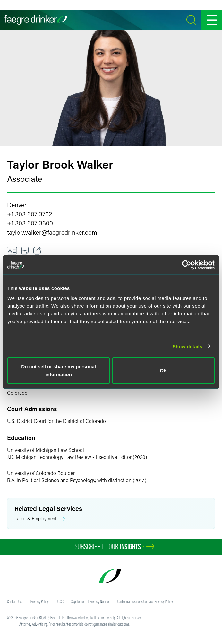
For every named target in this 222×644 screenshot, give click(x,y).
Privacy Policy (40, 601)
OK (163, 371)
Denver (17, 205)
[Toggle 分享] (37, 251)
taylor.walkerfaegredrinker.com (52, 232)
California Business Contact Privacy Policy (145, 601)
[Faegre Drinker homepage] (36, 20)
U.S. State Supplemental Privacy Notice (83, 601)
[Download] (25, 251)
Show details (188, 346)
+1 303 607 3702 (30, 214)
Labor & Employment (40, 519)
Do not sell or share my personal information (59, 371)
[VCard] (12, 251)
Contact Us (14, 601)
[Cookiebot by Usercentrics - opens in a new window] (187, 265)
